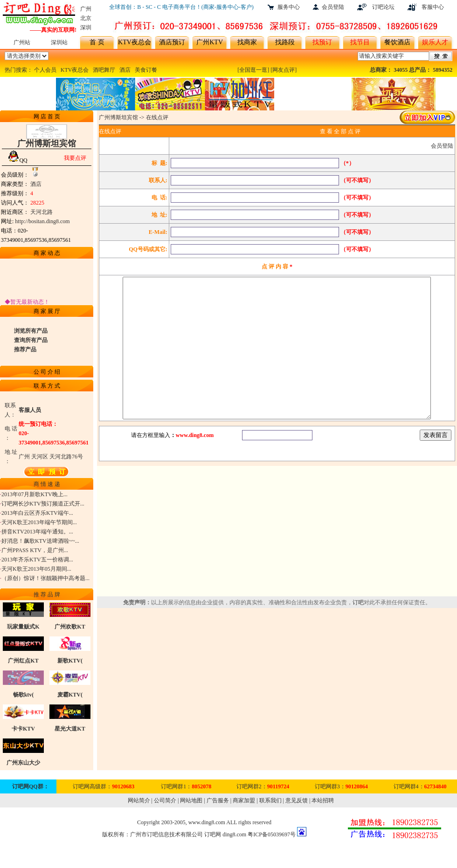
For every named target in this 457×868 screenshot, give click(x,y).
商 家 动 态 (47, 253)
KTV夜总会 (135, 42)
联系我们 (270, 800)
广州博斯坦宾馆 (118, 117)
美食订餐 (146, 70)
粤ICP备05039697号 (272, 834)
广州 (86, 9)
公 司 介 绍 (47, 372)
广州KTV (210, 42)
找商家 (247, 42)
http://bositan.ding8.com (42, 221)
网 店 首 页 (47, 116)
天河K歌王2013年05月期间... (36, 571)
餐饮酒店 (397, 42)
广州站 (22, 42)
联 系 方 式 (47, 386)
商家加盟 (244, 800)
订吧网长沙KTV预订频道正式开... (43, 506)
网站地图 (191, 800)
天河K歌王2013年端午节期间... (39, 524)
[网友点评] (284, 70)
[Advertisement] (277, 559)
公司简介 (165, 800)
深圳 (86, 27)
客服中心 (433, 7)
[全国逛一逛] (253, 70)
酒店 (125, 70)
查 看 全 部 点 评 (340, 131)
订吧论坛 (383, 7)
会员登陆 (333, 7)
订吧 (358, 630)
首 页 (97, 42)
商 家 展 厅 (47, 311)
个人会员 (45, 70)
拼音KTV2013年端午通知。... (37, 533)
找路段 (285, 42)
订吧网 (213, 834)
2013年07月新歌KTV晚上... (35, 496)
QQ (17, 160)
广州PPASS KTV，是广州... (35, 552)
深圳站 (59, 42)
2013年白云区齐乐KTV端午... (37, 515)
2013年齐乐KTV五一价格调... (37, 561)
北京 (86, 18)
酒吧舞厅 (104, 70)
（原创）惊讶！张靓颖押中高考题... (45, 580)
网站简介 (139, 800)
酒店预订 (172, 42)
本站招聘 (323, 800)
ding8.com (234, 834)
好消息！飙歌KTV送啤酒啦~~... (40, 543)
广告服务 (218, 800)
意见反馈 (297, 800)
